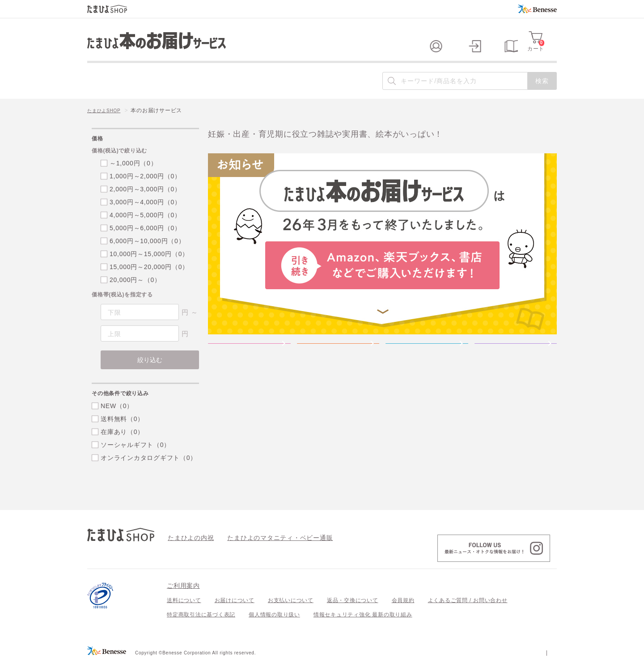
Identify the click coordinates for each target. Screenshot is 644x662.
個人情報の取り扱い (274, 615)
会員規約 (403, 600)
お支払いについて (291, 600)
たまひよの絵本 (427, 358)
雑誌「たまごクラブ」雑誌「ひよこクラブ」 (250, 358)
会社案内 (545, 652)
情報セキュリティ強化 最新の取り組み (363, 615)
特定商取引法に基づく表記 (201, 615)
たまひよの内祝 (188, 537)
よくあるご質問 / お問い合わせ (468, 600)
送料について (184, 600)
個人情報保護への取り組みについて (470, 652)
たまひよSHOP (107, 110)
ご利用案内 (183, 586)
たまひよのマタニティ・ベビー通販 (267, 537)
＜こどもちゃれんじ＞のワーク (516, 358)
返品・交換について (353, 600)
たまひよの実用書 (338, 358)
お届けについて (235, 600)
